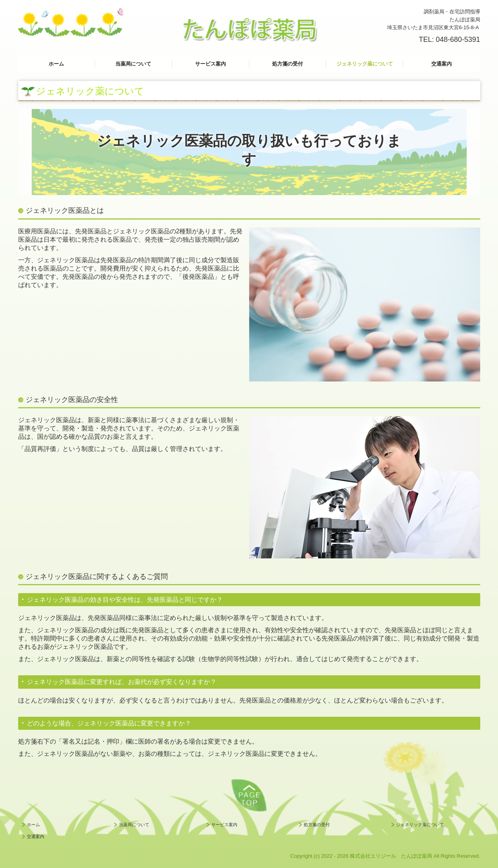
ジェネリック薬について (365, 64)
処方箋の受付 (288, 64)
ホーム (56, 64)
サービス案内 (210, 64)
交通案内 (442, 64)
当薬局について (133, 64)
